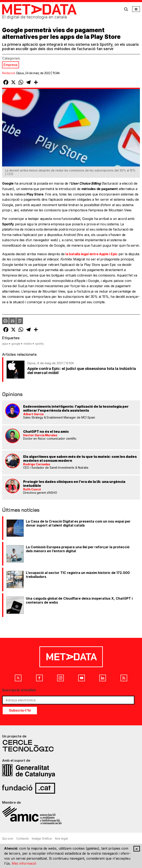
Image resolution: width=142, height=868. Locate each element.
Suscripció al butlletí (19, 690)
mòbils (28, 344)
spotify (39, 344)
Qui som (8, 838)
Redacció (9, 73)
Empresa (11, 65)
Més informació (24, 863)
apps (5, 344)
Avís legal (61, 838)
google (16, 344)
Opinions (12, 394)
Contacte (23, 838)
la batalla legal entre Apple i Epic (92, 254)
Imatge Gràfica (42, 838)
